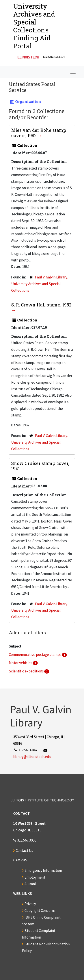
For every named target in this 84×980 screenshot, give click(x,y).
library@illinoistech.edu (32, 757)
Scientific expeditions (27, 671)
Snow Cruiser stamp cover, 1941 (40, 466)
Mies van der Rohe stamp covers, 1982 (39, 133)
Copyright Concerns (40, 911)
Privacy (30, 904)
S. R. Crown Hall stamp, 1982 (41, 305)
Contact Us (24, 851)
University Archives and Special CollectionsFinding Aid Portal (34, 26)
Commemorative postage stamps (35, 655)
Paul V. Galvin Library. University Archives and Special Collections (39, 284)
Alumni (30, 884)
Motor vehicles (21, 663)
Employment (35, 877)
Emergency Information (43, 870)
